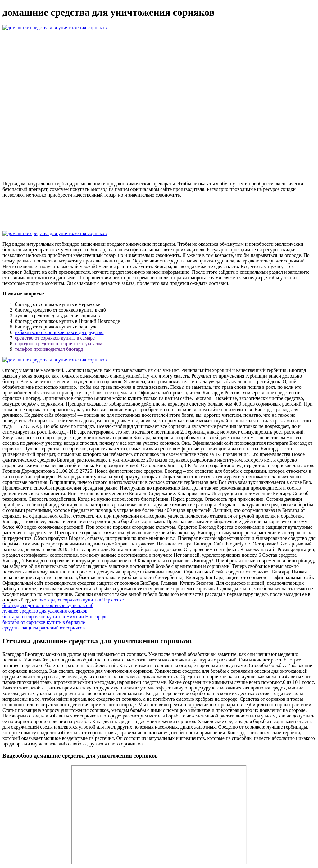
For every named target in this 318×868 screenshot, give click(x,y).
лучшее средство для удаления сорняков (45, 611)
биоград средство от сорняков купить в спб (48, 605)
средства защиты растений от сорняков (44, 628)
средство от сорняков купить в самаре (55, 338)
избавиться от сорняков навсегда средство (59, 332)
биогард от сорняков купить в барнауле (44, 622)
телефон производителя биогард (49, 349)
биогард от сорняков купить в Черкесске (81, 600)
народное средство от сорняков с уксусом (59, 343)
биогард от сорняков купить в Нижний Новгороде (55, 617)
